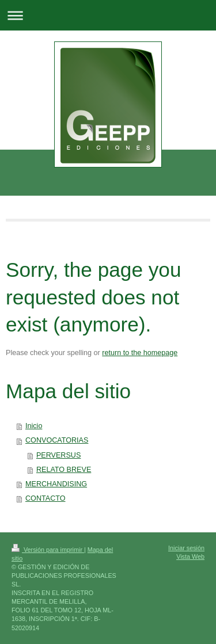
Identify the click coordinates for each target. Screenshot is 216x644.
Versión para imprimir (48, 550)
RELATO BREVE (64, 470)
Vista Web (190, 557)
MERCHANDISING (56, 484)
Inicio (34, 426)
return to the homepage (140, 353)
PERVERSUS (58, 455)
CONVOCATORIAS (57, 440)
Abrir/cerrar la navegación (108, 15)
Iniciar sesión (186, 548)
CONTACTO (46, 498)
